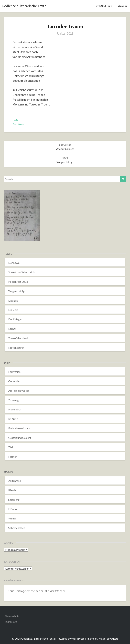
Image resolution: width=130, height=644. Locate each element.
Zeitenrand (15, 481)
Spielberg (14, 500)
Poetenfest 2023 (18, 282)
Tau (14, 124)
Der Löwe (14, 263)
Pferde (12, 490)
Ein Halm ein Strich (19, 428)
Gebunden (14, 381)
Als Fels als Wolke (19, 391)
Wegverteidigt (17, 291)
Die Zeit (13, 310)
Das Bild (13, 300)
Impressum (11, 622)
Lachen (12, 329)
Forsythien (14, 372)
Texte (8, 254)
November (15, 409)
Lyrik (15, 120)
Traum (22, 124)
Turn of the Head (18, 338)
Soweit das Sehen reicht (22, 272)
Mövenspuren (16, 348)
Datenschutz (12, 616)
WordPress (78, 639)
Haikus (9, 472)
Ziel (10, 447)
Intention (122, 6)
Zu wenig (14, 400)
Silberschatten (17, 528)
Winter (12, 518)
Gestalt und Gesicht (20, 438)
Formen (13, 457)
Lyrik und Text (104, 6)
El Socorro (14, 509)
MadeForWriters (108, 639)
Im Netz (13, 419)
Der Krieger (15, 319)
